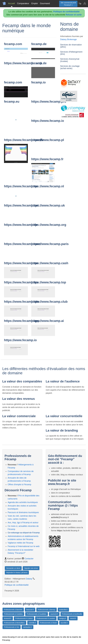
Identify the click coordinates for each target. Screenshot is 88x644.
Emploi (35, 3)
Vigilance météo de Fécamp (20, 543)
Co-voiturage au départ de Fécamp (24, 533)
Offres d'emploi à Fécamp (19, 484)
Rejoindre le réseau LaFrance (17, 573)
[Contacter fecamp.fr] (85, 3)
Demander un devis (13, 568)
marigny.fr (63, 618)
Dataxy (29, 579)
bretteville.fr (63, 610)
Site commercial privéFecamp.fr (68, 4)
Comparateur (23, 3)
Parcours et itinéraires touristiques (23, 512)
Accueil (11, 3)
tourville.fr (64, 623)
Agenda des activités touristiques (23, 502)
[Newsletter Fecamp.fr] (80, 3)
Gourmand (45, 3)
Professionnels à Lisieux (24, 618)
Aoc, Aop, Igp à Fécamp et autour (23, 523)
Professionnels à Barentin (13, 610)
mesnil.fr (73, 618)
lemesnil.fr (8, 618)
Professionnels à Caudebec (36, 614)
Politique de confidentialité (66, 12)
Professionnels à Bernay (47, 610)
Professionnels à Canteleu (13, 614)
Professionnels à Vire (12, 627)
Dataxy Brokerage (68, 39)
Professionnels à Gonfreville (72, 614)
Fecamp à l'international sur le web (24, 546)
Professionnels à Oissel (48, 623)
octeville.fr (32, 623)
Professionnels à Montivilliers (14, 623)
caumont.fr (54, 614)
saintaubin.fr (27, 627)
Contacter (29, 559)
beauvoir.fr (30, 610)
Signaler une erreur (31, 568)
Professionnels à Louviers (46, 618)
